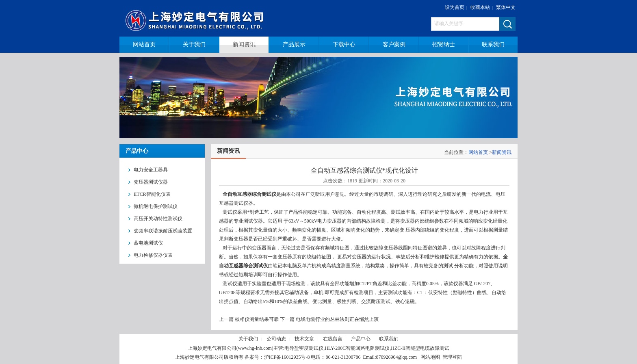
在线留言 (333, 339)
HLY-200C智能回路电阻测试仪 (357, 348)
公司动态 (276, 339)
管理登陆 (452, 357)
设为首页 (455, 7)
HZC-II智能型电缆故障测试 (420, 348)
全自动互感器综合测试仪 (249, 194)
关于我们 (248, 339)
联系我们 (389, 339)
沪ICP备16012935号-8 (287, 357)
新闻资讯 (502, 152)
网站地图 (430, 357)
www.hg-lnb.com (255, 348)
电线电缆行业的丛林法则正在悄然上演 (337, 319)
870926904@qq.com (396, 357)
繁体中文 (506, 7)
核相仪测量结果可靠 (257, 319)
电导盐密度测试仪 (304, 348)
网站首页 (478, 152)
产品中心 (361, 339)
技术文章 (304, 339)
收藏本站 (480, 7)
